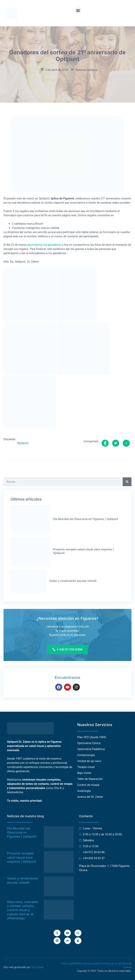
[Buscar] (127, 482)
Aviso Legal (67, 964)
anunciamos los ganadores (44, 245)
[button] (78, 10)
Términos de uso (109, 964)
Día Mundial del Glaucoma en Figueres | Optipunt (22, 833)
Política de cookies (126, 965)
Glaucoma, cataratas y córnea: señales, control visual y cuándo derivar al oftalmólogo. (23, 910)
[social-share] (105, 443)
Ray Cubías (38, 967)
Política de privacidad (87, 964)
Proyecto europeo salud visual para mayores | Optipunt (21, 857)
